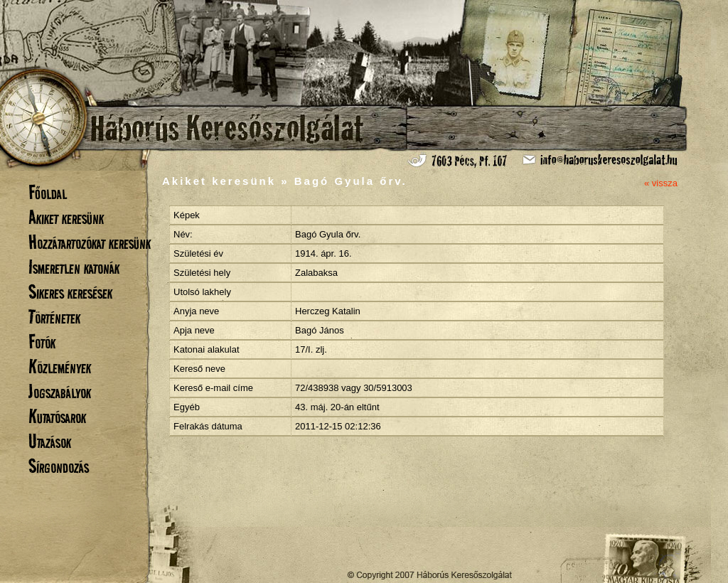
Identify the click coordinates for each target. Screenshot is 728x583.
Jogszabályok (60, 391)
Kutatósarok (57, 416)
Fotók (42, 342)
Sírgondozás (59, 466)
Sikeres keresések (70, 292)
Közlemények (60, 367)
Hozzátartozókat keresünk (90, 242)
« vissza (661, 183)
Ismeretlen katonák (74, 267)
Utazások (50, 441)
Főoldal (48, 192)
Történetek (54, 317)
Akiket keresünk (66, 217)
